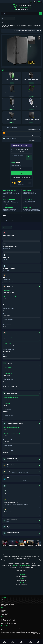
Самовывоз (4, 615)
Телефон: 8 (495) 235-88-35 (8, 619)
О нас (2, 601)
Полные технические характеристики (15, 217)
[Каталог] (13, 642)
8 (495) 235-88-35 (30, 565)
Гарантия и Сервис (9, 222)
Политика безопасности (7, 613)
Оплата (3, 612)
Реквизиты (4, 606)
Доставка (3, 610)
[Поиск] (21, 642)
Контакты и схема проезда (8, 604)
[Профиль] (39, 642)
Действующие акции (6, 600)
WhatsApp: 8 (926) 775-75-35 (8, 621)
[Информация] (31, 2)
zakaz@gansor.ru (22, 582)
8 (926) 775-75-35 (22, 586)
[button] (22, 10)
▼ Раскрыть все (7, 229)
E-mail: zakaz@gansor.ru (7, 622)
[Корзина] (30, 642)
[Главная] (4, 642)
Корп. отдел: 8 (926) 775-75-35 (9, 623)
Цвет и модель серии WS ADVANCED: (15, 70)
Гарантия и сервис (5, 603)
